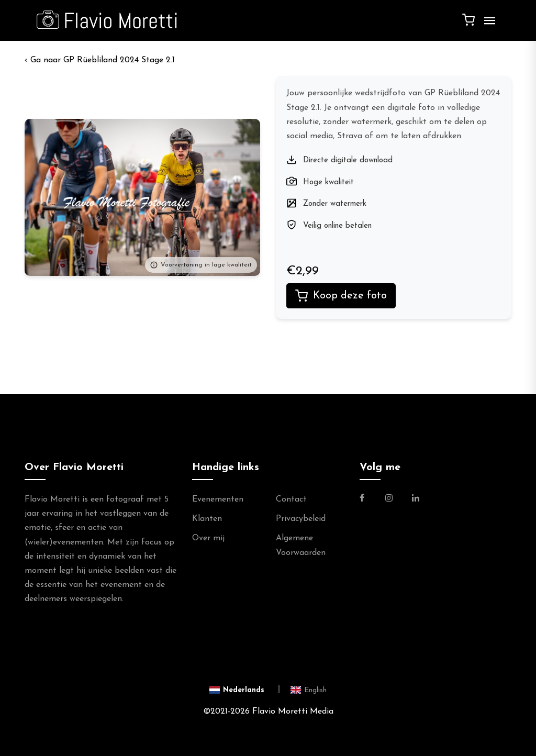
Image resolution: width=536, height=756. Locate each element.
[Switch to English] (309, 689)
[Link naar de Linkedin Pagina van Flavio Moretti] (416, 499)
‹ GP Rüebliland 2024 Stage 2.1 (100, 60)
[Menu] (487, 25)
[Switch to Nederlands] (245, 689)
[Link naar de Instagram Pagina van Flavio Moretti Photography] (389, 499)
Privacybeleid (301, 519)
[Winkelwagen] (468, 19)
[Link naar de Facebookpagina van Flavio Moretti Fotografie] (368, 499)
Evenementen (218, 499)
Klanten (207, 519)
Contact (291, 499)
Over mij (208, 538)
